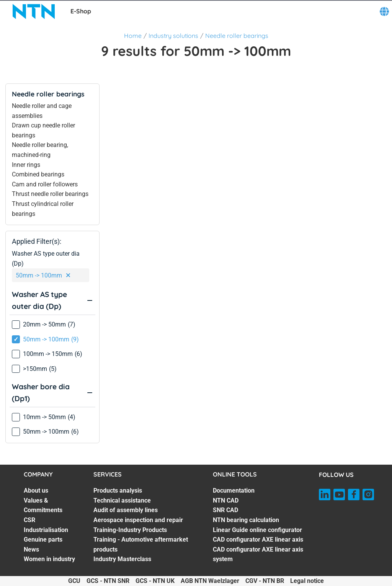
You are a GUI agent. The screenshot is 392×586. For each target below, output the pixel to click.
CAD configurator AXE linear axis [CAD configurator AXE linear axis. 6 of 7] (258, 539)
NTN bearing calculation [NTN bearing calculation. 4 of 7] (246, 520)
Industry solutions (173, 36)
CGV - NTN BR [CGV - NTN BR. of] (265, 581)
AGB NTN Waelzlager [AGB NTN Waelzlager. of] (210, 581)
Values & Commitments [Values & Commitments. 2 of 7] (43, 505)
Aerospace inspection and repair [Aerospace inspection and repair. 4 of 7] (138, 520)
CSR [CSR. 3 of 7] (29, 520)
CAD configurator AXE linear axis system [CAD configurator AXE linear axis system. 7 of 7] (258, 554)
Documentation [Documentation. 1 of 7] (234, 491)
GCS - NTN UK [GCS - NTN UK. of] (155, 581)
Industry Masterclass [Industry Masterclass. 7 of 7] (122, 559)
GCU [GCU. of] (74, 581)
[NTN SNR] (34, 11)
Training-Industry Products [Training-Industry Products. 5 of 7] (130, 530)
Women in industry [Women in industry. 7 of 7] (49, 559)
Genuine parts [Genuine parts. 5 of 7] (43, 539)
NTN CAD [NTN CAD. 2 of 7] (226, 500)
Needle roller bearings (237, 36)
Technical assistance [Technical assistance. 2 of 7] (122, 500)
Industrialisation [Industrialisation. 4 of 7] (46, 530)
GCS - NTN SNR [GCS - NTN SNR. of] (108, 581)
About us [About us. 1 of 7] (36, 491)
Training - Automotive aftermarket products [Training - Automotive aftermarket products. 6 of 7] (141, 544)
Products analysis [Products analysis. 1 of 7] (118, 491)
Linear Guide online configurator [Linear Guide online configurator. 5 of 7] (257, 530)
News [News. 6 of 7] (31, 549)
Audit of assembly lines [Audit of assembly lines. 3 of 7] (126, 510)
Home (133, 36)
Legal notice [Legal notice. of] (307, 581)
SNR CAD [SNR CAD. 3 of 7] (225, 510)
